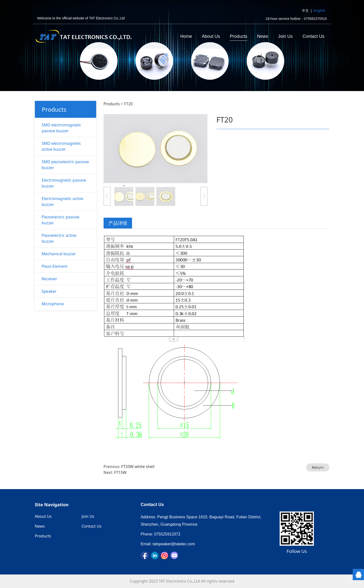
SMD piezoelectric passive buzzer (65, 165)
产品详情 (118, 223)
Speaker (49, 291)
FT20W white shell (138, 467)
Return (318, 467)
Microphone (53, 304)
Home (186, 37)
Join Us (285, 37)
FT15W (120, 472)
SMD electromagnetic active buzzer (61, 146)
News (263, 37)
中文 (305, 11)
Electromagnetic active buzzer (63, 201)
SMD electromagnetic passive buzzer (61, 128)
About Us (211, 37)
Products (238, 37)
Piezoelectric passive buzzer (61, 220)
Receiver (50, 279)
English (320, 11)
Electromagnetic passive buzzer (64, 183)
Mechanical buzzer (59, 254)
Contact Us (313, 37)
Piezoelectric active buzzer (59, 238)
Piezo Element (55, 266)
